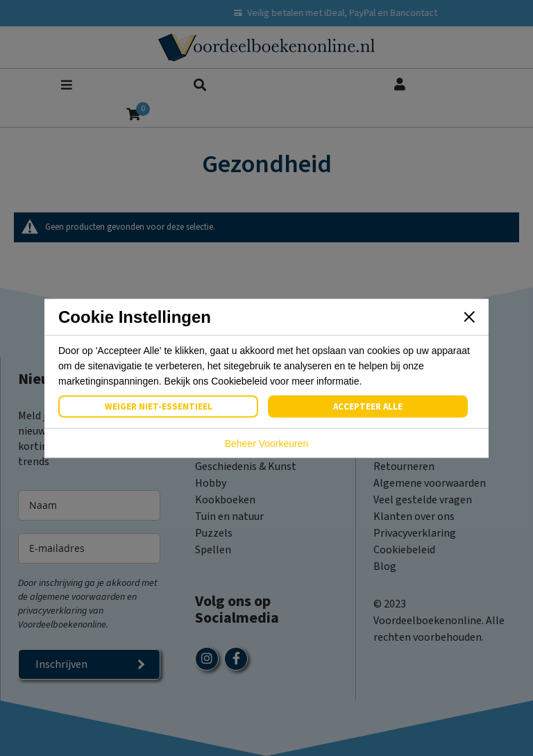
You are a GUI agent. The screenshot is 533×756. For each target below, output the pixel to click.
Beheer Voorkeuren (267, 443)
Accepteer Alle (368, 406)
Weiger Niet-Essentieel (159, 406)
